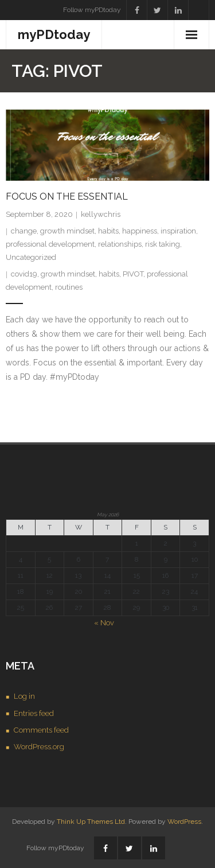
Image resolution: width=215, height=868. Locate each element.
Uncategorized (31, 257)
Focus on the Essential (67, 196)
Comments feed (41, 730)
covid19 (24, 274)
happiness (140, 231)
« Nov (104, 623)
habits (108, 231)
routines (69, 287)
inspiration (178, 231)
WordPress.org (39, 747)
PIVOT (133, 274)
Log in (24, 696)
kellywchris (101, 214)
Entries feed (34, 713)
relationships (120, 244)
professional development (50, 244)
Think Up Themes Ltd (91, 822)
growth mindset (67, 231)
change (24, 231)
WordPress (184, 822)
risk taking (163, 244)
